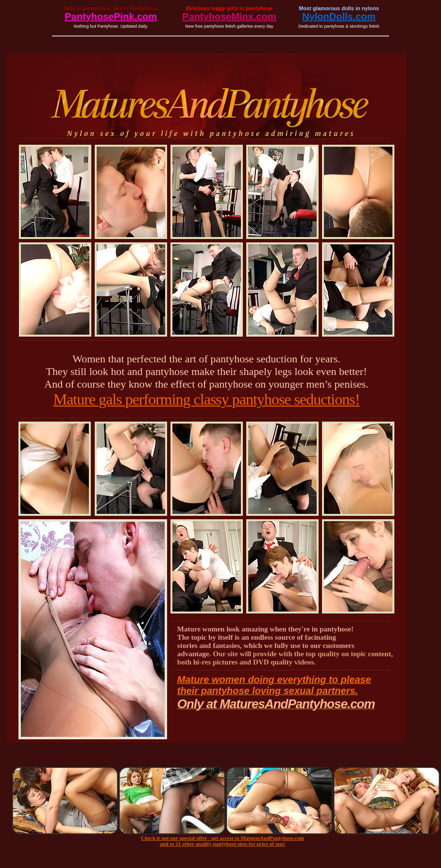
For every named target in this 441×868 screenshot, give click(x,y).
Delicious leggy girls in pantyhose (229, 8)
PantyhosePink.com (111, 17)
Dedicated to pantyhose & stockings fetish (339, 26)
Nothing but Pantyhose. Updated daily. (111, 26)
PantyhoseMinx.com (229, 17)
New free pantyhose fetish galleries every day (229, 26)
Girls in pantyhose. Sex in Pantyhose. (111, 8)
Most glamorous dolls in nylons (339, 8)
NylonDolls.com (339, 17)
